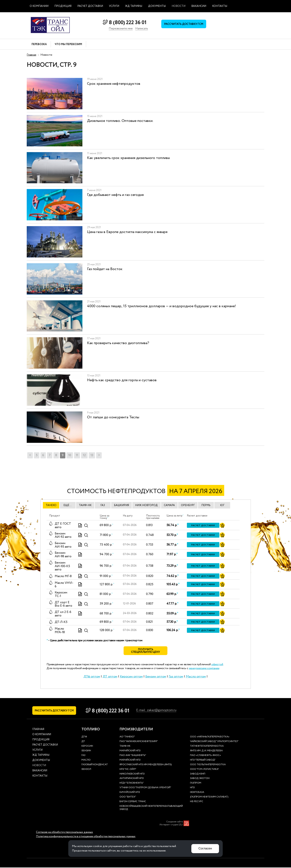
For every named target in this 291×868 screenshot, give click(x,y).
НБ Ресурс (197, 802)
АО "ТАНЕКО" (127, 737)
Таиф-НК (125, 747)
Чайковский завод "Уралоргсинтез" (214, 742)
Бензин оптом (156, 677)
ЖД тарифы (134, 6)
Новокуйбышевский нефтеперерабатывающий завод (151, 808)
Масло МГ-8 (63, 576)
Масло (86, 761)
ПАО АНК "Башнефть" (133, 756)
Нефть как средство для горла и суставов (122, 380)
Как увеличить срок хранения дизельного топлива (128, 158)
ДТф (84, 737)
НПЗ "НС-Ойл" (128, 770)
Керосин (87, 747)
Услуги (114, 6)
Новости (179, 6)
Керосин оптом (131, 677)
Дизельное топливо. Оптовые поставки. (120, 121)
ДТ (83, 742)
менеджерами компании (204, 669)
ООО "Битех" (128, 798)
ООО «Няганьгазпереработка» (210, 737)
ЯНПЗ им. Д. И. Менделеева (206, 751)
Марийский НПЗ (130, 751)
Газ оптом (176, 677)
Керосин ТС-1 (61, 594)
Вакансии (199, 6)
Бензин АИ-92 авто (63, 535)
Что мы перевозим (68, 44)
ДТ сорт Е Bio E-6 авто (63, 604)
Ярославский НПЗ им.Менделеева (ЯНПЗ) (146, 765)
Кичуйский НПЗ (130, 793)
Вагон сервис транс (133, 802)
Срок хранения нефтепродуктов (114, 84)
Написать (142, 29)
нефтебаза (197, 793)
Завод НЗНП (198, 774)
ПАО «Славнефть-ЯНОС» (205, 756)
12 (84, 455)
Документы (157, 6)
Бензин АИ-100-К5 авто (62, 566)
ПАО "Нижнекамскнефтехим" (139, 742)
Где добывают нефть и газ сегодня (115, 195)
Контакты (220, 6)
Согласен (205, 848)
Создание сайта (175, 822)
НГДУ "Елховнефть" (132, 784)
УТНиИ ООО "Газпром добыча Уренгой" (145, 788)
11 (77, 455)
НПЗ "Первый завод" (203, 761)
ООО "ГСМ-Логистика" (205, 770)
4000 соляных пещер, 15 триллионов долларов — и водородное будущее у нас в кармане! (161, 306)
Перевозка (39, 44)
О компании (39, 6)
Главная (31, 55)
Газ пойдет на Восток (105, 269)
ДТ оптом (110, 677)
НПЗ (192, 788)
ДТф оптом (92, 677)
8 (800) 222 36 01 (128, 23)
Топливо (91, 730)
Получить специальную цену (146, 651)
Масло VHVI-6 (64, 585)
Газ (83, 756)
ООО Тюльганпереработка (208, 765)
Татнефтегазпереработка (207, 747)
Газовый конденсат (95, 765)
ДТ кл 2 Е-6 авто (63, 614)
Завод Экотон (200, 779)
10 (70, 455)
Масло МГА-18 (60, 631)
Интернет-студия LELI (171, 825)
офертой (217, 665)
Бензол (86, 770)
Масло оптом (196, 677)
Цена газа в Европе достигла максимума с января (127, 232)
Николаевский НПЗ (132, 774)
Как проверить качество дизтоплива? (118, 343)
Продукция (63, 6)
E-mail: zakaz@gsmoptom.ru (159, 710)
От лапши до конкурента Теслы (113, 417)
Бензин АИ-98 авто (63, 555)
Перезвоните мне (121, 29)
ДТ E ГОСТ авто (63, 526)
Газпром (196, 784)
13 (92, 455)
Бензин (86, 751)
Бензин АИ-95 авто (63, 545)
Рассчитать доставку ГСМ (184, 24)
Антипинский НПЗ (132, 779)
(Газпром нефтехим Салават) (209, 798)
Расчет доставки (90, 6)
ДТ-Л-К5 (61, 622)
